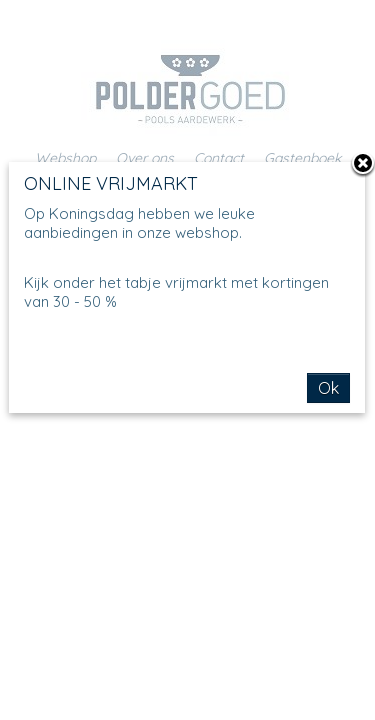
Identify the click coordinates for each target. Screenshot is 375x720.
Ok (328, 388)
